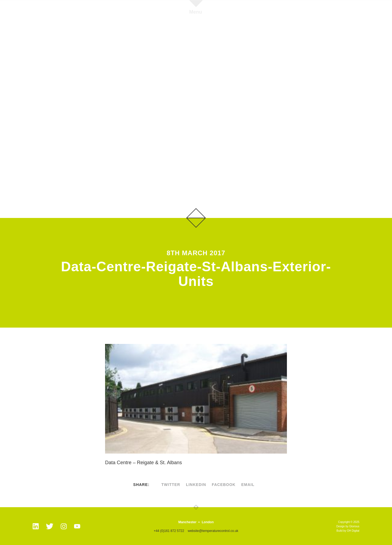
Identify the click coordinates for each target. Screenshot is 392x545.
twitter (171, 485)
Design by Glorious (348, 526)
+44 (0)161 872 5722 (169, 531)
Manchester (187, 522)
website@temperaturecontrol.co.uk (213, 531)
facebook (224, 485)
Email (248, 485)
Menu (196, 12)
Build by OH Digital (348, 531)
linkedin (196, 485)
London (208, 522)
